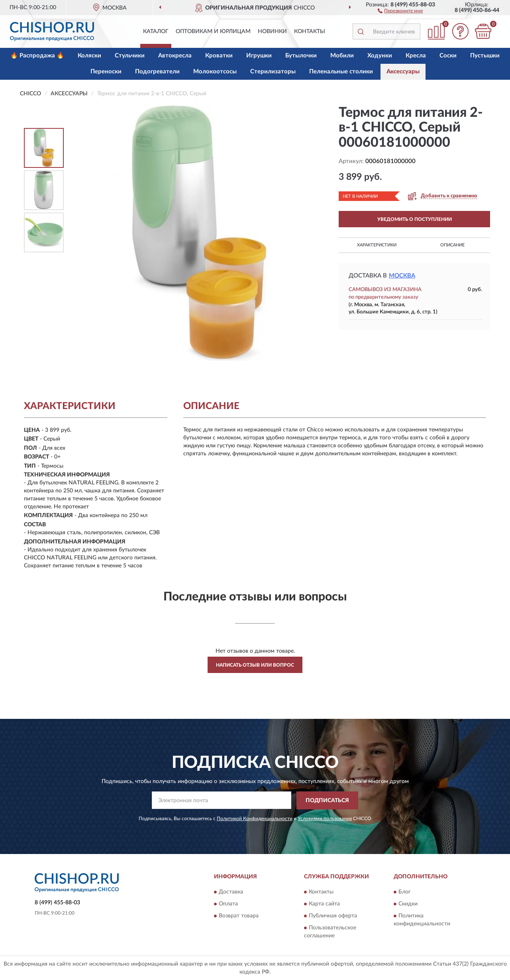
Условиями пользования (325, 819)
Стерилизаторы (273, 72)
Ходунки (380, 56)
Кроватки (219, 56)
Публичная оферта (333, 916)
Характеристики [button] (377, 245)
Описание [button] (452, 245)
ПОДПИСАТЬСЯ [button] (327, 801)
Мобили (342, 56)
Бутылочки (301, 56)
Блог (405, 892)
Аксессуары (403, 72)
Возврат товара (239, 916)
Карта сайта (324, 904)
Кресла (416, 56)
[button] (400, 10)
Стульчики (130, 56)
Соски (448, 56)
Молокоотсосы (215, 72)
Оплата (228, 904)
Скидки (408, 904)
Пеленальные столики (341, 72)
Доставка (231, 892)
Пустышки (485, 56)
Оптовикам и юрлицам (213, 31)
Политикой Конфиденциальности (255, 819)
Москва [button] (402, 276)
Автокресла (175, 56)
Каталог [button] (156, 31)
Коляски (89, 56)
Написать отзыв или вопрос (255, 665)
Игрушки (259, 56)
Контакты (310, 31)
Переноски (106, 72)
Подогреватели (157, 72)
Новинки (272, 31)
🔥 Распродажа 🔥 (37, 56)
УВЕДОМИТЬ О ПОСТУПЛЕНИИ (415, 219)
